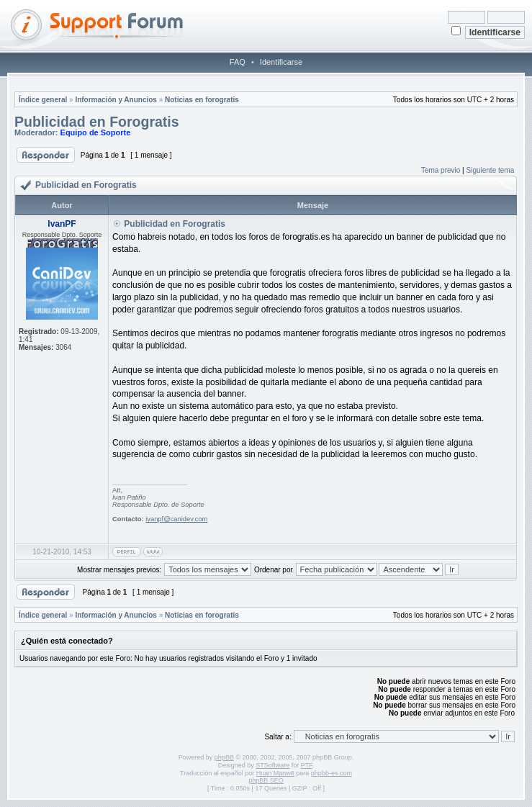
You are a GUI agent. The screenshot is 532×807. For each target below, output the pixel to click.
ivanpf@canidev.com (176, 519)
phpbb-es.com (332, 773)
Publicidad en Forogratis (97, 122)
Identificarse (281, 62)
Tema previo (441, 170)
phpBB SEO (266, 780)
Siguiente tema (491, 170)
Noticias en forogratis (202, 100)
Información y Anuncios (116, 100)
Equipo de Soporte (96, 132)
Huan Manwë (275, 773)
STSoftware (272, 765)
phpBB (224, 757)
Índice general (43, 100)
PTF (307, 765)
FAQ (238, 62)
